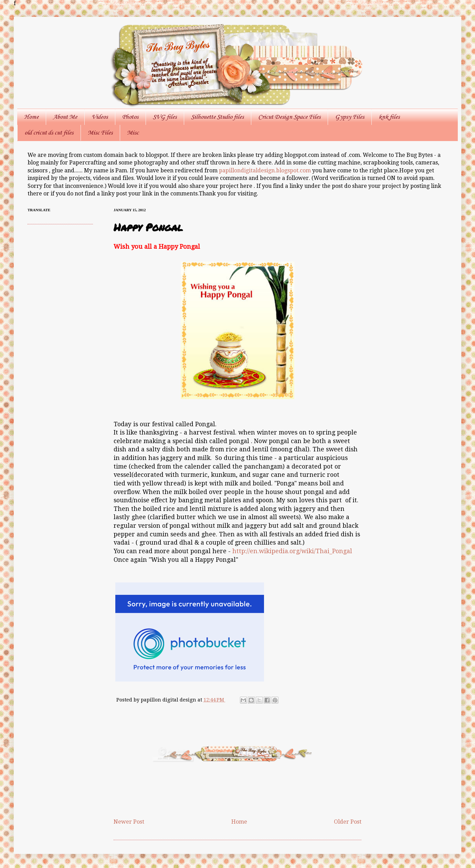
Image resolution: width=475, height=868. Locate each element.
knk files (389, 117)
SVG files (165, 117)
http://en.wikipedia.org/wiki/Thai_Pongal (292, 551)
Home (31, 117)
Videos (100, 117)
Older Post (348, 822)
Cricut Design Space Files (289, 117)
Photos (130, 117)
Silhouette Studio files (217, 117)
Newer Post (129, 822)
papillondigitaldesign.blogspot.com (266, 170)
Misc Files (100, 133)
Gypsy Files (350, 117)
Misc (133, 133)
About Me (65, 117)
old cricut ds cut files (49, 133)
